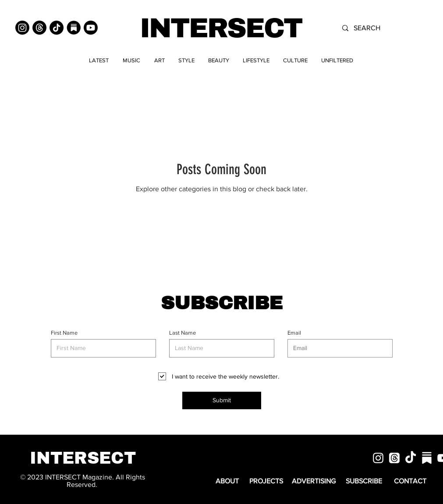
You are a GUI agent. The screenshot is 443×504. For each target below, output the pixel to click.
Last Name (183, 333)
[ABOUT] (227, 481)
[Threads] (39, 28)
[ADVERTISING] (314, 481)
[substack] (427, 458)
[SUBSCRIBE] (364, 481)
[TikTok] (57, 28)
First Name (64, 333)
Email (294, 333)
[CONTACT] (410, 481)
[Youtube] (91, 28)
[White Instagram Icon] (378, 458)
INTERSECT (221, 28)
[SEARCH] (386, 28)
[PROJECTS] (266, 481)
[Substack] (74, 28)
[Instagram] (22, 28)
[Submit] (222, 400)
